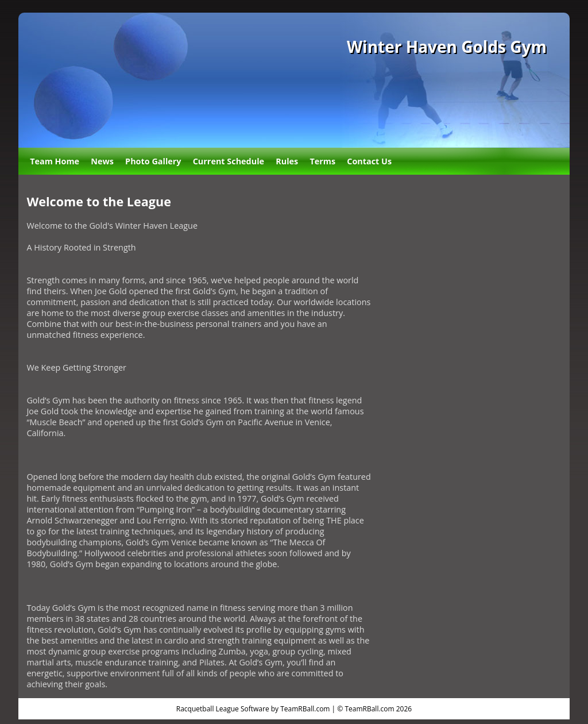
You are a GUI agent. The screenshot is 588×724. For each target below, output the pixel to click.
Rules (287, 161)
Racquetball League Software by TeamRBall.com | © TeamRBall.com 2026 (294, 709)
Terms (322, 161)
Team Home (55, 161)
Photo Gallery (153, 161)
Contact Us (369, 161)
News (102, 161)
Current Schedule (229, 161)
